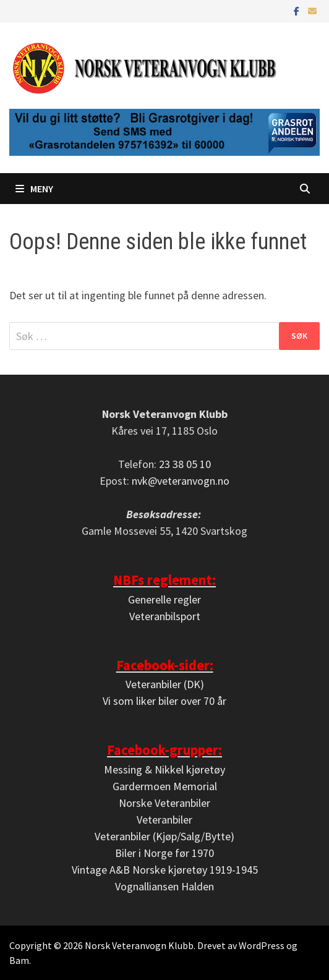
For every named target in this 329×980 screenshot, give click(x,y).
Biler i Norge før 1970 (164, 853)
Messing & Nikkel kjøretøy (164, 769)
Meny (34, 189)
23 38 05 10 (185, 464)
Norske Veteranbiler (164, 803)
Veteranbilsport (165, 616)
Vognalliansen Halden (164, 886)
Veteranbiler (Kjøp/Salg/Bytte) (164, 836)
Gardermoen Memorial (165, 786)
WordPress (262, 945)
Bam (19, 960)
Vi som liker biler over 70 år (164, 701)
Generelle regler (164, 599)
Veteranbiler (164, 820)
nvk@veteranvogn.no (181, 481)
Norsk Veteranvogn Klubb (139, 945)
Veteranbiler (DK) (165, 684)
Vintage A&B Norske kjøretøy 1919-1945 (165, 870)
